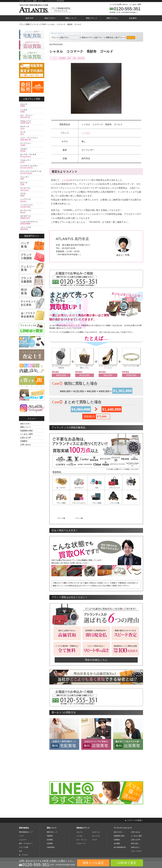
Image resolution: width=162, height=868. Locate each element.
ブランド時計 (131, 488)
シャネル (55, 59)
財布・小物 (80, 59)
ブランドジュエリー (61, 503)
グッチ (32, 133)
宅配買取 (50, 820)
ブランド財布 (79, 503)
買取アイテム (112, 18)
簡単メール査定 (93, 863)
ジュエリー (23, 824)
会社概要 (117, 828)
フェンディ (32, 178)
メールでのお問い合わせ (119, 4)
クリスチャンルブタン (32, 167)
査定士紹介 (135, 828)
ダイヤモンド (79, 488)
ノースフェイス (32, 206)
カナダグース (32, 217)
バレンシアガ (32, 228)
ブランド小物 (96, 503)
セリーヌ (32, 184)
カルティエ (32, 128)
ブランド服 (114, 503)
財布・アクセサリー (26, 828)
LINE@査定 (51, 832)
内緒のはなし (136, 832)
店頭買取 (67, 59)
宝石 (96, 488)
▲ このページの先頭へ (134, 805)
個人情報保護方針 (120, 832)
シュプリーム (32, 200)
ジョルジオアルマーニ (32, 223)
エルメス (32, 105)
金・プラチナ (61, 488)
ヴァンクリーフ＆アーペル (32, 172)
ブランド (66, 37)
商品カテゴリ (94, 37)
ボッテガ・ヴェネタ (32, 156)
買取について (71, 18)
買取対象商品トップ (26, 816)
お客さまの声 (26, 438)
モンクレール (32, 212)
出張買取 (50, 828)
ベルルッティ (32, 161)
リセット (131, 38)
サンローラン (32, 189)
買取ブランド (92, 18)
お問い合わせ (26, 445)
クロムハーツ (32, 122)
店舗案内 (24, 441)
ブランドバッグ (114, 488)
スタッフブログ (136, 835)
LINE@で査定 (127, 863)
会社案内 (133, 18)
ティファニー (32, 144)
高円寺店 (93, 59)
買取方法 (116, 37)
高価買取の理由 (26, 431)
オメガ (94, 824)
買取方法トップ (52, 816)
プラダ (32, 195)
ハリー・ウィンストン (32, 139)
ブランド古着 (24, 832)
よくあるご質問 (135, 4)
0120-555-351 (127, 9)
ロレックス (96, 820)
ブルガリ (32, 150)
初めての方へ (50, 18)
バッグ (21, 820)
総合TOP (30, 18)
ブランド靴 (131, 503)
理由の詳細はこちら (96, 644)
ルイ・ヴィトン (32, 116)
